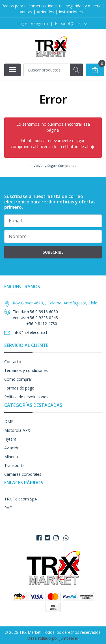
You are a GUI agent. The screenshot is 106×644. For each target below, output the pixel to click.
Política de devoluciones (26, 397)
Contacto (13, 362)
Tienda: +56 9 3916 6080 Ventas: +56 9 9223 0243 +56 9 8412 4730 (35, 318)
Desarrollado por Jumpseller (53, 638)
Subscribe (53, 252)
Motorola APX (17, 430)
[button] (71, 24)
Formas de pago (19, 388)
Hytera (10, 439)
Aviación (12, 448)
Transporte (14, 465)
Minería (11, 457)
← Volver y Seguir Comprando (53, 166)
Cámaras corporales (23, 474)
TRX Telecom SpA (21, 499)
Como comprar (18, 379)
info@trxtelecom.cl (30, 332)
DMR (9, 421)
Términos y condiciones (26, 370)
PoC (8, 508)
